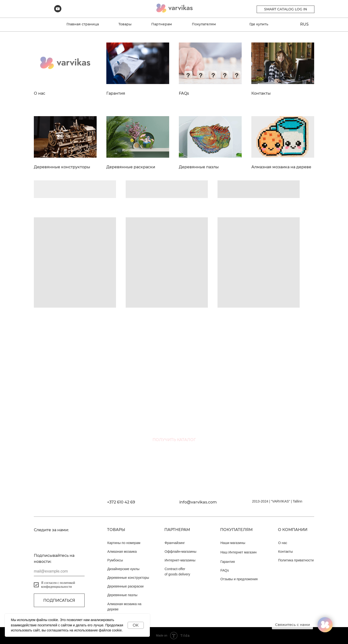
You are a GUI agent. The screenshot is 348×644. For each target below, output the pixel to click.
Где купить (259, 24)
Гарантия (116, 93)
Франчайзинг (175, 543)
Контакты (261, 93)
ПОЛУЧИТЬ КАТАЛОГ (174, 445)
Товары (125, 24)
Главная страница (83, 24)
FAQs (184, 93)
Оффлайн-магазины (181, 552)
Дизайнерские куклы (123, 569)
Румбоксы (115, 560)
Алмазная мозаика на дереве (281, 167)
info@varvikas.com (198, 502)
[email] (174, 419)
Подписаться (59, 600)
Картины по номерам (124, 543)
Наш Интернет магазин (239, 552)
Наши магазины (233, 543)
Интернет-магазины (180, 560)
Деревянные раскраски (131, 167)
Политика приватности (296, 560)
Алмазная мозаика (122, 552)
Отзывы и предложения (239, 579)
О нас (40, 93)
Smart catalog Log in (286, 9)
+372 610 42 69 (121, 502)
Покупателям (204, 24)
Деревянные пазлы (199, 167)
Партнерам (162, 24)
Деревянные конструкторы (62, 167)
